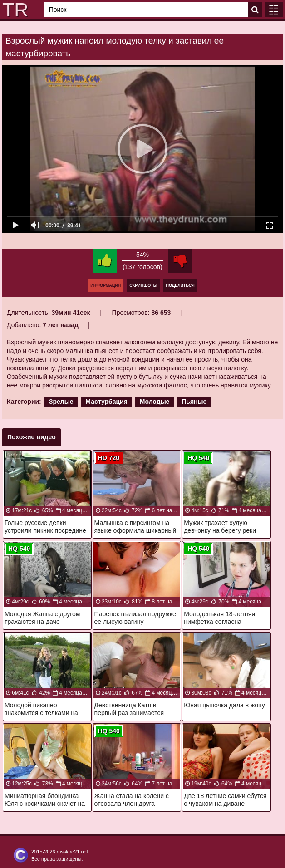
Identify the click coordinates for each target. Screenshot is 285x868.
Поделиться (180, 285)
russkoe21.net (72, 852)
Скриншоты (143, 285)
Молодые (155, 402)
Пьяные (194, 402)
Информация (106, 285)
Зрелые (61, 402)
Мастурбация (106, 402)
